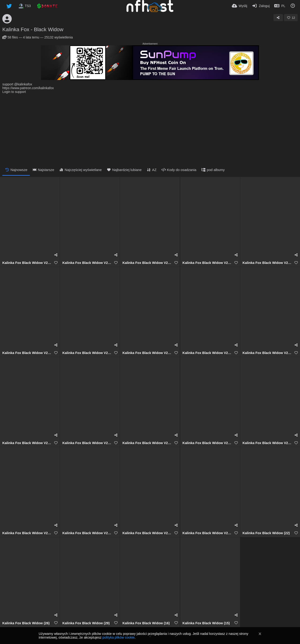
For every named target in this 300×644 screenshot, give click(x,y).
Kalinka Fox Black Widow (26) (26, 623)
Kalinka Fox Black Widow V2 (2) (147, 533)
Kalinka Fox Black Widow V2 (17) (147, 263)
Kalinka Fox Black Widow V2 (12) (147, 353)
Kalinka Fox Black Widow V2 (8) (87, 443)
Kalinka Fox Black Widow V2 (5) (267, 443)
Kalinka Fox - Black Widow (33, 29)
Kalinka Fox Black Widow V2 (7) (147, 443)
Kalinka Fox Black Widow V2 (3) (87, 533)
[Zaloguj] (261, 6)
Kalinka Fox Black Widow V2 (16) (207, 263)
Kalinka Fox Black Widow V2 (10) (267, 353)
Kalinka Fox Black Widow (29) (86, 623)
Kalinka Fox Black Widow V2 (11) (207, 353)
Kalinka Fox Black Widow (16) (146, 623)
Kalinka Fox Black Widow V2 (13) (87, 353)
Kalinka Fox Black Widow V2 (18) (27, 263)
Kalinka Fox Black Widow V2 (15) (267, 263)
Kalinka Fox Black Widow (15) (206, 623)
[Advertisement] (150, 129)
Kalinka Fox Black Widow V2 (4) (27, 533)
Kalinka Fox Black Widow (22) (266, 533)
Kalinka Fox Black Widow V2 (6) (207, 443)
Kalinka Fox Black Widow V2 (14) (27, 353)
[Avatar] (7, 19)
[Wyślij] (240, 6)
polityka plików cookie (118, 637)
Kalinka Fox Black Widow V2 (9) (27, 443)
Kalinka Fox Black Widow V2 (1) (207, 533)
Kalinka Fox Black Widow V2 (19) (87, 263)
